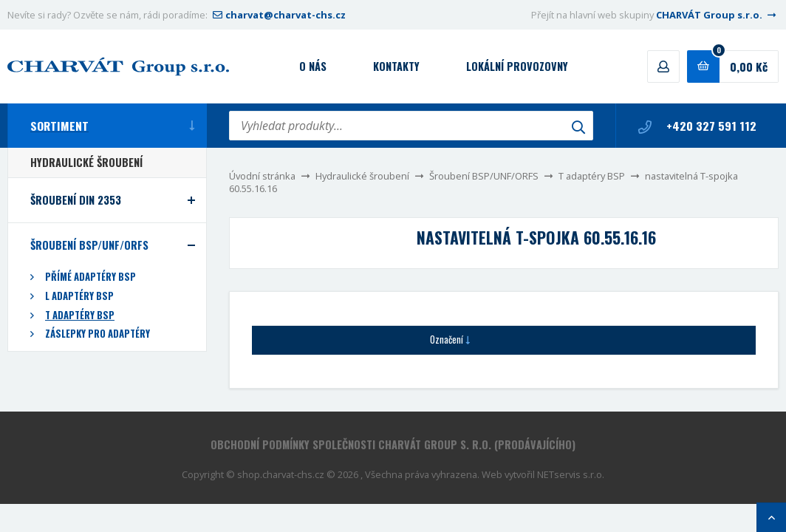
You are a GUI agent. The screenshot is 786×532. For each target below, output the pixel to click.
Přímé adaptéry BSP (90, 277)
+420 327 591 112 (697, 126)
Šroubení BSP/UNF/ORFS (484, 176)
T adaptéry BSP (592, 176)
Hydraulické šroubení (362, 176)
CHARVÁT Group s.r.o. (717, 15)
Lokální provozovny (517, 66)
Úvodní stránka (262, 176)
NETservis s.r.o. (571, 474)
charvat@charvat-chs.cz (278, 15)
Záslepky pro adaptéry (98, 334)
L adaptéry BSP (79, 296)
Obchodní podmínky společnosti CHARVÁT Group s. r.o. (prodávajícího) (393, 444)
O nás (313, 66)
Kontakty (396, 66)
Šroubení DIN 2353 (76, 200)
